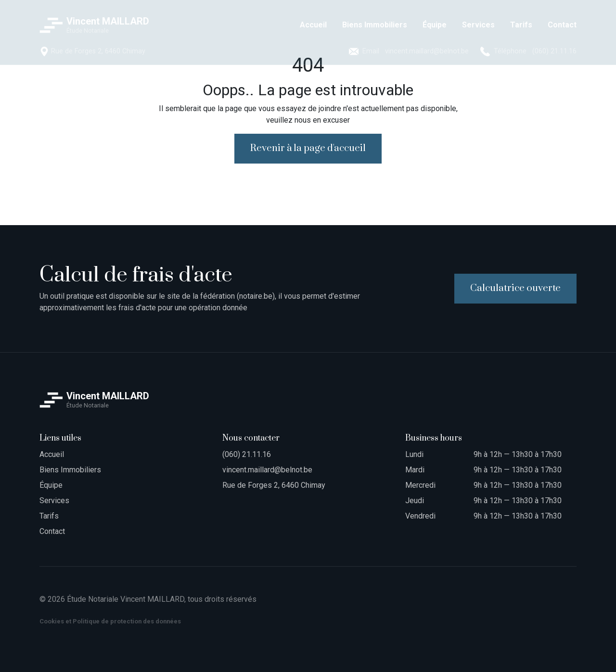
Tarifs (49, 516)
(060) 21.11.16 (247, 454)
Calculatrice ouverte (515, 288)
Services (54, 501)
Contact (52, 531)
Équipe (51, 485)
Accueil (52, 454)
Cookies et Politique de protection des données (110, 621)
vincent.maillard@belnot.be (267, 470)
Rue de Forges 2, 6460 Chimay (274, 485)
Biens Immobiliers (70, 470)
